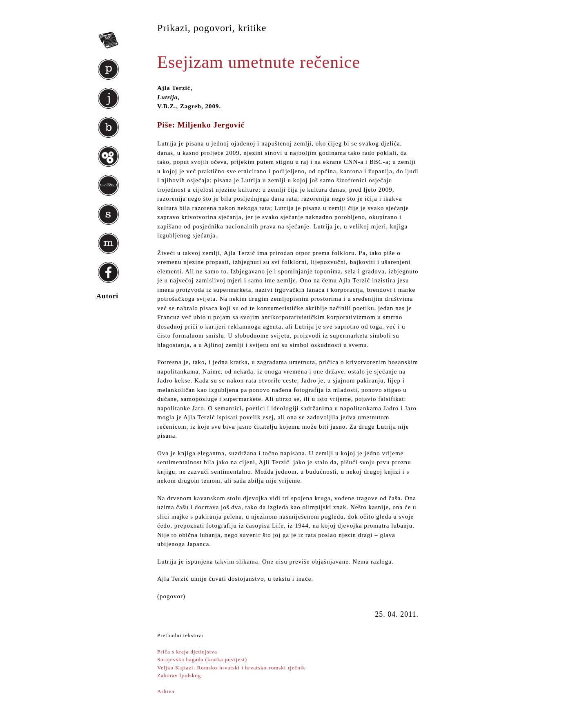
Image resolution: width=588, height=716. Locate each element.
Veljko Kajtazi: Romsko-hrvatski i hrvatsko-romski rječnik (231, 668)
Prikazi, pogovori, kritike (212, 28)
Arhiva (166, 691)
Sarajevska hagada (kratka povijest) (202, 659)
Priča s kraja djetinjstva (187, 652)
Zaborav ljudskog (179, 675)
